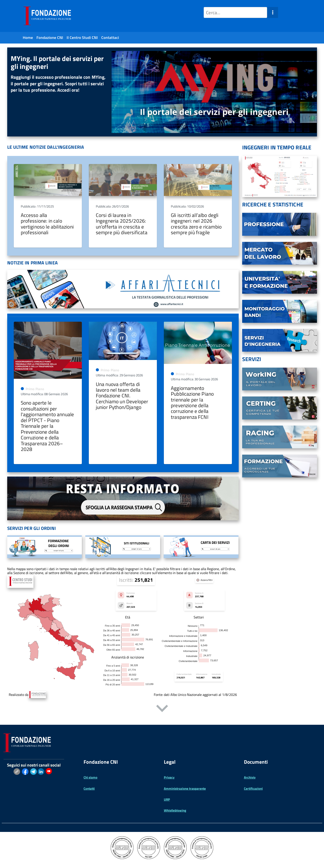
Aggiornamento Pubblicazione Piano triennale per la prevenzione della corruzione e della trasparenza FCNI (192, 403)
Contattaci (110, 38)
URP (167, 799)
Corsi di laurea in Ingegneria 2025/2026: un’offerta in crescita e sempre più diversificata (122, 224)
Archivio (250, 777)
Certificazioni (253, 789)
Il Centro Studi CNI (82, 38)
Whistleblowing (175, 810)
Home (28, 38)
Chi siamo (90, 777)
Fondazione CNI (50, 38)
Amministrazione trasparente (185, 789)
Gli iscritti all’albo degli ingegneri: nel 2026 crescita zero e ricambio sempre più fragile (196, 224)
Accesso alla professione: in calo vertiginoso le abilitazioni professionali (47, 224)
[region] (162, 92)
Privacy (169, 777)
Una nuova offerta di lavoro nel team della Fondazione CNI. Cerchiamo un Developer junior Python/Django (122, 396)
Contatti (89, 789)
